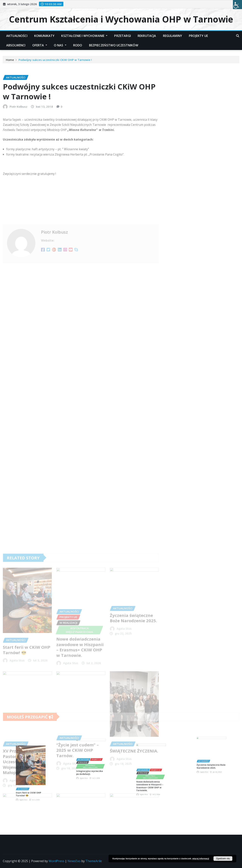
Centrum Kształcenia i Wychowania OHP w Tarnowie (121, 19)
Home (10, 61)
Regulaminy (173, 36)
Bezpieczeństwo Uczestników (114, 45)
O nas (60, 45)
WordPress (56, 861)
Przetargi (122, 36)
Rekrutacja (147, 36)
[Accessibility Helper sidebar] (237, 5)
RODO (78, 45)
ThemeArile (94, 861)
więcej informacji (201, 859)
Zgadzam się (223, 859)
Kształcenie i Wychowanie (84, 36)
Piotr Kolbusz (19, 134)
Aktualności (17, 36)
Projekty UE (198, 36)
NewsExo (74, 861)
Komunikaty (44, 36)
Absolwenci (16, 45)
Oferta (40, 45)
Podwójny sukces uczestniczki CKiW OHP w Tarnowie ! (55, 61)
